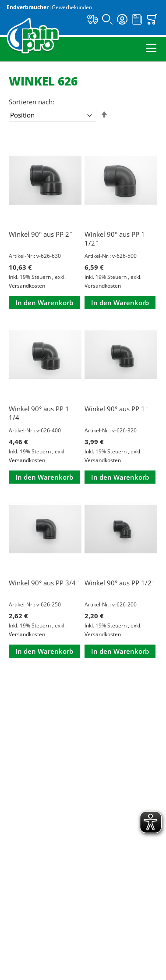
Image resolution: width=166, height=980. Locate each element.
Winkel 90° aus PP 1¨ (117, 409)
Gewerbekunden (72, 7)
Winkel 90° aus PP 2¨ (41, 234)
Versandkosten (27, 286)
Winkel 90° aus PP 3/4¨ (44, 583)
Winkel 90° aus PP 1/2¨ (120, 583)
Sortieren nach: (32, 102)
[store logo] (33, 37)
